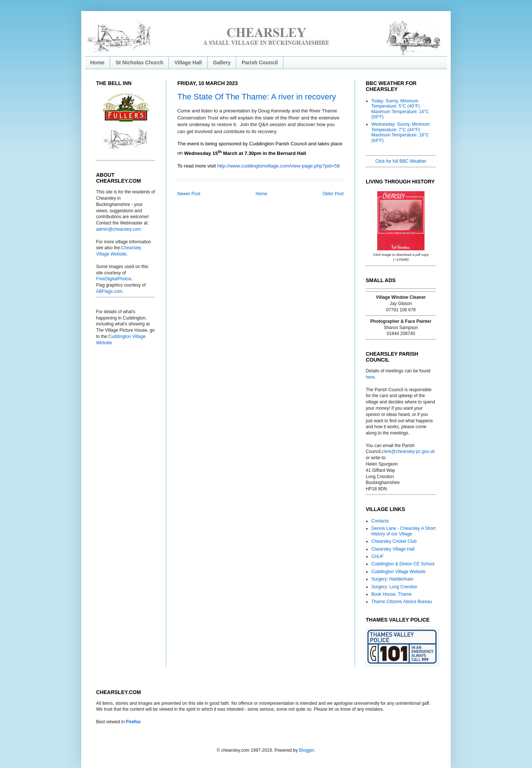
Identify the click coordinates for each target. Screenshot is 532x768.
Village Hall (188, 62)
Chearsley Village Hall (393, 549)
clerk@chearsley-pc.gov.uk (408, 451)
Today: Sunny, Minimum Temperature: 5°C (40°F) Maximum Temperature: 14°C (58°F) (400, 109)
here (370, 377)
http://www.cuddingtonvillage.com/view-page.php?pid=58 (279, 166)
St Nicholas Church (139, 62)
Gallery (222, 62)
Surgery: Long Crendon (394, 587)
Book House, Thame (391, 594)
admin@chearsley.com (118, 229)
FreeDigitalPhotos (114, 279)
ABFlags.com (109, 291)
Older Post (333, 194)
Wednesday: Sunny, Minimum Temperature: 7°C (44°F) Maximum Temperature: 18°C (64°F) (400, 132)
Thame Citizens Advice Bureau (402, 602)
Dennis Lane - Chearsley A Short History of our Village (403, 531)
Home (97, 62)
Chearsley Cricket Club (394, 541)
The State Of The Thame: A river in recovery (257, 97)
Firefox (133, 722)
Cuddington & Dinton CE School (403, 564)
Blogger (306, 750)
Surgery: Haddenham (392, 579)
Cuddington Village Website (398, 572)
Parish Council (260, 62)
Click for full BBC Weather (401, 161)
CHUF (377, 556)
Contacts (380, 521)
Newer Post (189, 194)
